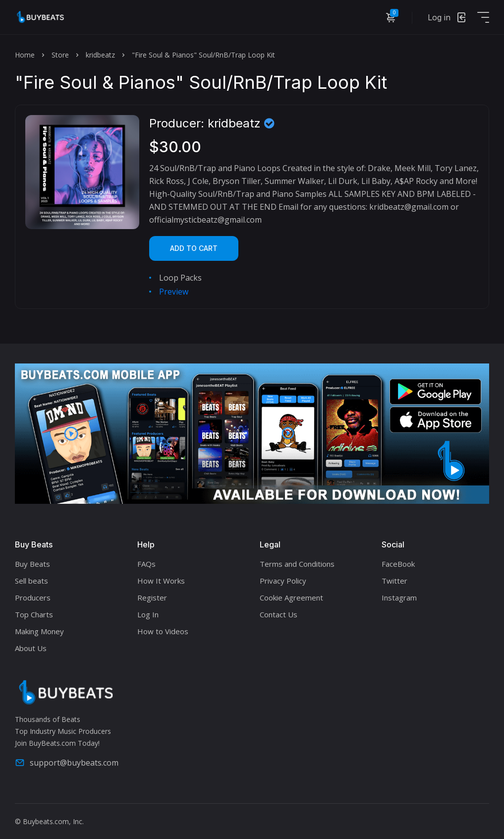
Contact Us (279, 614)
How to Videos (163, 631)
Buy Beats (32, 564)
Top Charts (34, 614)
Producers (33, 598)
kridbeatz (100, 55)
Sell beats (31, 581)
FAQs (146, 564)
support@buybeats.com (67, 763)
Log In (148, 614)
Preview (174, 292)
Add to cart (194, 248)
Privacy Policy (283, 581)
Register (152, 598)
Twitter (394, 581)
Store (60, 55)
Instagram (399, 598)
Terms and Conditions (297, 564)
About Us (31, 648)
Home (25, 55)
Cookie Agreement (291, 598)
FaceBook (398, 564)
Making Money (39, 631)
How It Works (161, 581)
